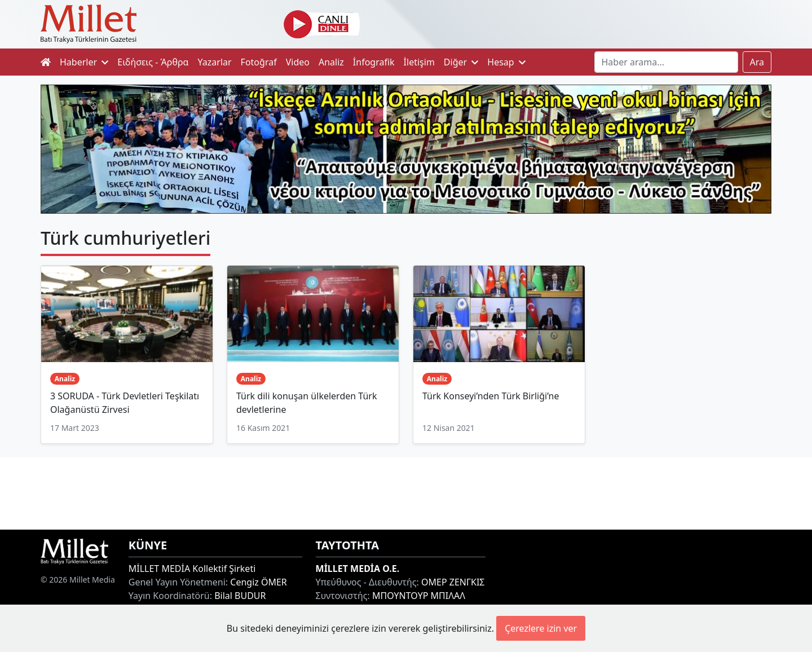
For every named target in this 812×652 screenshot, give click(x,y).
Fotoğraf (259, 62)
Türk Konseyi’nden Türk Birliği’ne (491, 396)
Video (298, 62)
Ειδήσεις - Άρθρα (153, 62)
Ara (757, 62)
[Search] (666, 62)
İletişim (419, 62)
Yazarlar (215, 62)
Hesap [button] (506, 62)
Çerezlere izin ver (541, 628)
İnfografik (374, 62)
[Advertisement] (406, 492)
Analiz (331, 62)
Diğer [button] (461, 62)
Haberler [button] (84, 62)
